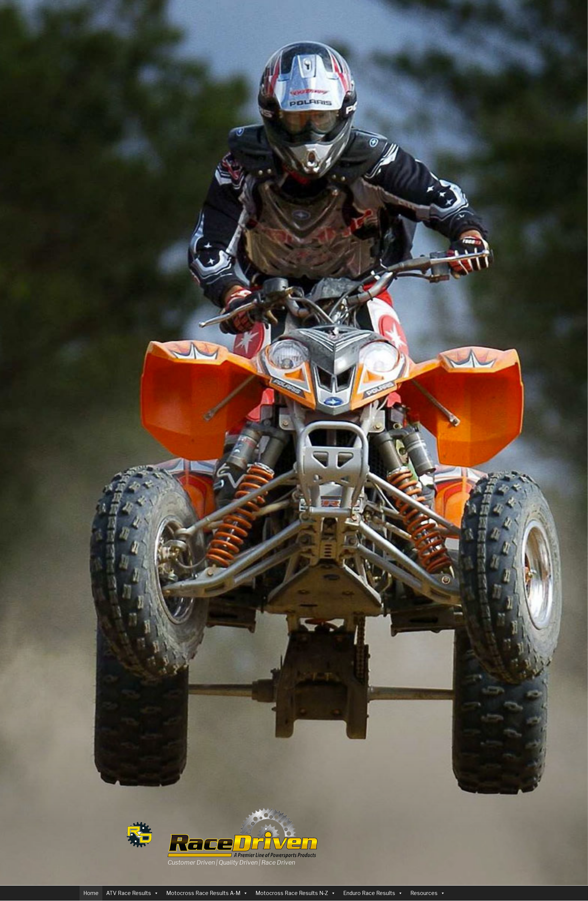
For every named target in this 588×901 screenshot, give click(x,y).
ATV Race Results (129, 893)
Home (91, 893)
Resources (424, 893)
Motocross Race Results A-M (203, 893)
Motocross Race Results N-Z (292, 893)
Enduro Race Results (369, 893)
